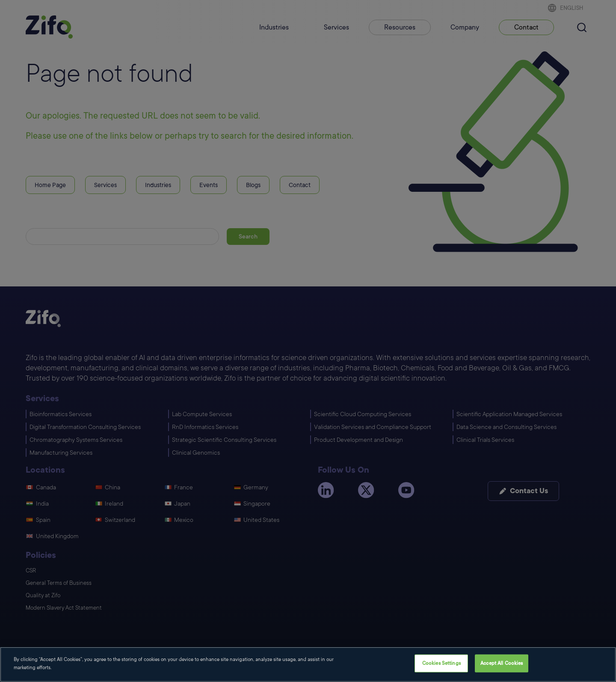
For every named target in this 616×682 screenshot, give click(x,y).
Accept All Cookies (502, 664)
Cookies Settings (441, 664)
